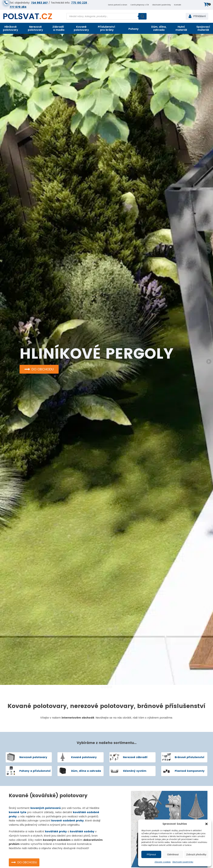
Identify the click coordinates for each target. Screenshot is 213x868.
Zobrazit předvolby (196, 854)
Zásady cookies (163, 862)
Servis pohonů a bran (118, 5)
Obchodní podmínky (183, 862)
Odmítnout (173, 854)
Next (209, 362)
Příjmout (151, 854)
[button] (206, 824)
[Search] (142, 16)
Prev (4, 362)
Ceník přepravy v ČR (140, 5)
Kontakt (178, 5)
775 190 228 (79, 3)
